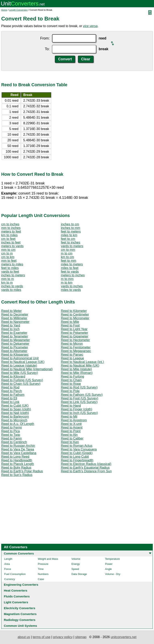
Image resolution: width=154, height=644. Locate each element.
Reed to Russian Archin (18, 446)
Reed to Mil (69, 417)
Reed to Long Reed (15, 457)
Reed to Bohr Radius (16, 468)
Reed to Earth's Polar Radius (22, 471)
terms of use (41, 637)
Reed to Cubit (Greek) (77, 453)
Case (41, 579)
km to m (7, 283)
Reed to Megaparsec (76, 351)
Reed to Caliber (72, 438)
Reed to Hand (71, 406)
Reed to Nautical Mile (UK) (80, 366)
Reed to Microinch (14, 420)
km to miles (9, 235)
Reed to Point (71, 431)
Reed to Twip (11, 435)
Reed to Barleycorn (15, 417)
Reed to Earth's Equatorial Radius (85, 468)
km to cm (67, 257)
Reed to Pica (11, 431)
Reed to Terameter (15, 336)
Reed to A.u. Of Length (18, 424)
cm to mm (68, 250)
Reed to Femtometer (76, 347)
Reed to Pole (70, 391)
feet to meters (71, 232)
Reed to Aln (69, 435)
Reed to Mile (70, 322)
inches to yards (12, 286)
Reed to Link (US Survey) (79, 402)
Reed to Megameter (15, 340)
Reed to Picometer (15, 347)
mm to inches (11, 228)
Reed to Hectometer (75, 340)
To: (47, 49)
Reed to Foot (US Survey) (80, 398)
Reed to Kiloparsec (15, 355)
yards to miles (11, 290)
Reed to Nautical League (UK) (23, 362)
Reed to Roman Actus (77, 446)
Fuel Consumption (15, 574)
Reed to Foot (70, 325)
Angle (108, 569)
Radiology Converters (20, 620)
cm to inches (10, 224)
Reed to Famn (11, 438)
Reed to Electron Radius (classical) (86, 464)
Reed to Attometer (14, 351)
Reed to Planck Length (18, 464)
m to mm (67, 279)
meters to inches (73, 275)
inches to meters (13, 275)
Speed (75, 569)
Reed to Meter (11, 311)
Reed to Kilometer (74, 311)
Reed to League (72, 358)
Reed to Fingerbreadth (77, 460)
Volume (76, 559)
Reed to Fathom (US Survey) (82, 395)
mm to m (7, 279)
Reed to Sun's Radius (17, 475)
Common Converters (19, 553)
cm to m (7, 253)
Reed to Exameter (14, 333)
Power (109, 564)
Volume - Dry (113, 574)
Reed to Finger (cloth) (77, 409)
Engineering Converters (21, 585)
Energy (76, 564)
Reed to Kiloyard (13, 376)
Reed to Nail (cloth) (15, 413)
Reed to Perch (12, 391)
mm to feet (9, 261)
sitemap (81, 637)
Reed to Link (10, 402)
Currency (10, 579)
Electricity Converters (20, 608)
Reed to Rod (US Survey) (79, 387)
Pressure (43, 564)
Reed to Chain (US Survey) (21, 384)
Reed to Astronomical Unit (20, 358)
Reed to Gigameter (75, 336)
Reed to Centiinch (14, 442)
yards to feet (10, 272)
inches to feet (11, 242)
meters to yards (12, 246)
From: (45, 38)
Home (4, 10)
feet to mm (69, 261)
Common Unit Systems (20, 626)
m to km (67, 283)
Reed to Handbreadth (17, 460)
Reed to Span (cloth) (16, 409)
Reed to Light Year (74, 329)
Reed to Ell (9, 398)
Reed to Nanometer (15, 322)
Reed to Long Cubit (75, 457)
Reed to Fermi (11, 427)
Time (41, 569)
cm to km (8, 257)
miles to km (69, 235)
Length (8, 559)
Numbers (43, 574)
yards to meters (72, 246)
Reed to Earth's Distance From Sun (86, 471)
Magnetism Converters (20, 614)
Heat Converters (16, 590)
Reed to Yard (11, 325)
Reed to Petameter (74, 333)
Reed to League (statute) (19, 366)
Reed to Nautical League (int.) (82, 362)
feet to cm (68, 239)
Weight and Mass (48, 559)
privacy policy (63, 637)
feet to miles (10, 268)
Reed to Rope (71, 384)
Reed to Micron (72, 344)
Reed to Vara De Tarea (18, 449)
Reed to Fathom (13, 395)
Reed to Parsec (72, 355)
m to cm (67, 253)
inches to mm (71, 228)
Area (7, 564)
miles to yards (71, 290)
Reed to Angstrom (74, 420)
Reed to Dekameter (15, 344)
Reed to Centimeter (75, 315)
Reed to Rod (10, 387)
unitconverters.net (124, 637)
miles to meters (72, 264)
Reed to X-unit (71, 424)
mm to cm (8, 250)
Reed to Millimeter (14, 318)
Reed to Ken (70, 442)
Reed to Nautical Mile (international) (27, 369)
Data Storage (79, 574)
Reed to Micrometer (75, 318)
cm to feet (8, 239)
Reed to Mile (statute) (76, 369)
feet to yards (70, 272)
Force (8, 569)
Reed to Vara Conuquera (79, 449)
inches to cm (70, 224)
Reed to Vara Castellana (19, 453)
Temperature (112, 559)
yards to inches (72, 286)
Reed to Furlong (73, 376)
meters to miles (12, 264)
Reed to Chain (71, 380)
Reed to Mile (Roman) (77, 373)
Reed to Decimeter (15, 315)
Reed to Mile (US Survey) (20, 373)
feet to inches (71, 242)
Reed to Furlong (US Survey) (22, 380)
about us (24, 637)
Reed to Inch (10, 329)
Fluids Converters (17, 596)
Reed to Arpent (72, 427)
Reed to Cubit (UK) (15, 406)
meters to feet (11, 232)
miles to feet (70, 268)
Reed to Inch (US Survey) (79, 413)
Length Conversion (18, 10)
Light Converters (16, 602)
